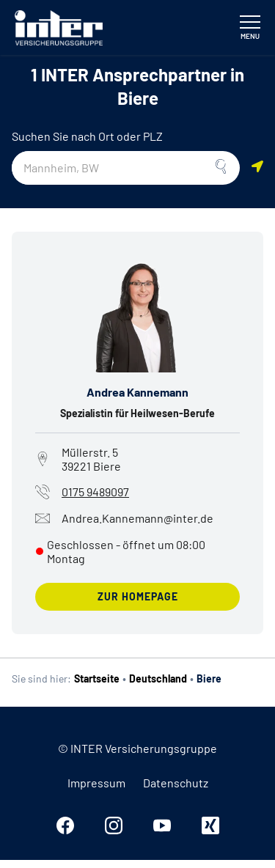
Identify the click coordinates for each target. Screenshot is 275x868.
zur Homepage (138, 596)
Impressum (96, 783)
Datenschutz (176, 783)
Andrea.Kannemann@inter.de (124, 518)
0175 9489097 (95, 492)
